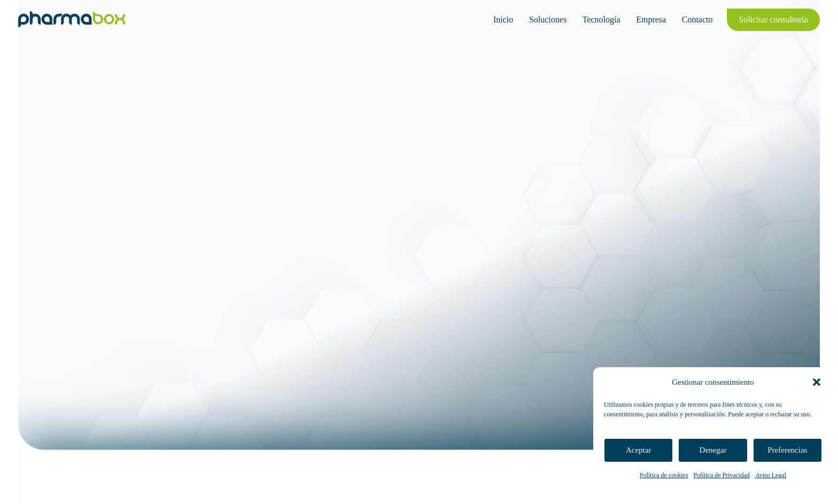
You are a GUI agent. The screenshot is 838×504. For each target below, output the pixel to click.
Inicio (503, 20)
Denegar (713, 450)
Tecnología (602, 20)
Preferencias (787, 450)
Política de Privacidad (722, 475)
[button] (817, 382)
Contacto (697, 20)
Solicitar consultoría (773, 20)
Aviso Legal (771, 475)
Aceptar (638, 450)
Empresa (651, 20)
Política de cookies (664, 475)
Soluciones (548, 20)
